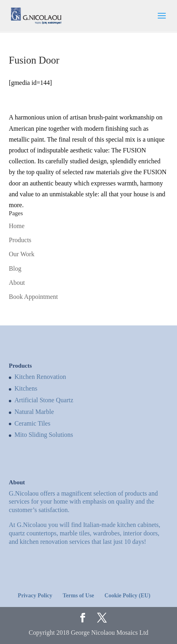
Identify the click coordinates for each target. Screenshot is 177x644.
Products (20, 240)
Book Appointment (33, 297)
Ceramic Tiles (32, 423)
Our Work (22, 254)
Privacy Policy (35, 596)
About (17, 283)
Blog (15, 269)
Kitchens (26, 388)
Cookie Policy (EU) (127, 596)
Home (17, 226)
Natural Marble (34, 412)
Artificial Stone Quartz (44, 400)
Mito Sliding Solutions (44, 435)
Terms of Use (78, 596)
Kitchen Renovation (40, 377)
